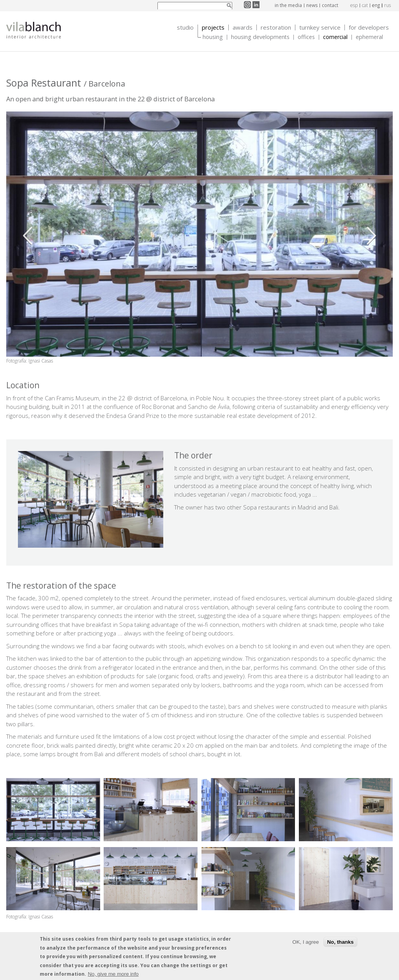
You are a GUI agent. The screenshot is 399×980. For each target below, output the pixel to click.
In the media (288, 5)
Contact (330, 5)
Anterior (30, 236)
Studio (185, 27)
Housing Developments (260, 37)
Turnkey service (320, 27)
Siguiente (369, 236)
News (312, 5)
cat (365, 5)
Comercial (335, 37)
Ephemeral (369, 37)
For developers (369, 27)
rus (388, 5)
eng (376, 5)
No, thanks (340, 944)
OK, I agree (305, 944)
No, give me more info (113, 976)
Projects (213, 27)
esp (354, 5)
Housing (213, 37)
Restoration (276, 27)
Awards (243, 27)
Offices (306, 37)
